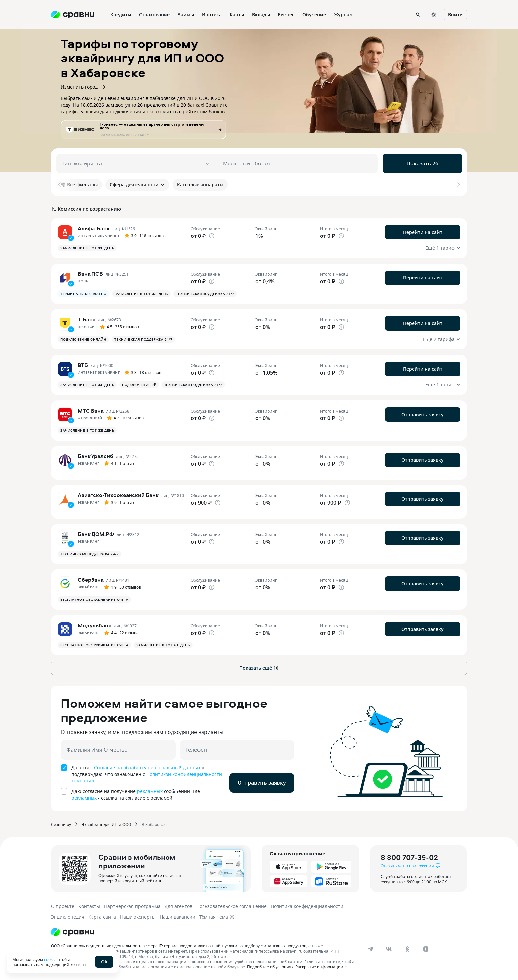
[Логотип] (73, 932)
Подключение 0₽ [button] (139, 385)
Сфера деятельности (137, 184)
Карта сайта (102, 917)
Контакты (89, 906)
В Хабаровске (155, 824)
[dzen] (426, 949)
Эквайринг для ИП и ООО (106, 824)
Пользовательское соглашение (231, 906)
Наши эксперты (138, 917)
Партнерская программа (132, 906)
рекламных (150, 791)
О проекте (63, 906)
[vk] (389, 949)
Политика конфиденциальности (307, 906)
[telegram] (370, 949)
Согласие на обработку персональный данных (147, 767)
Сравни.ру (61, 824)
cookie (50, 959)
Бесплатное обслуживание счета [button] (94, 599)
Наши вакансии (177, 917)
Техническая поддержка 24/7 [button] (205, 294)
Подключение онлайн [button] (83, 339)
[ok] (407, 949)
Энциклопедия (68, 917)
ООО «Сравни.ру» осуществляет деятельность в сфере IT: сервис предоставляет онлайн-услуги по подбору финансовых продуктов (179, 946)
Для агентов (178, 906)
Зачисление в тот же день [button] (87, 248)
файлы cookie (122, 962)
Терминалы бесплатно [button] (84, 294)
